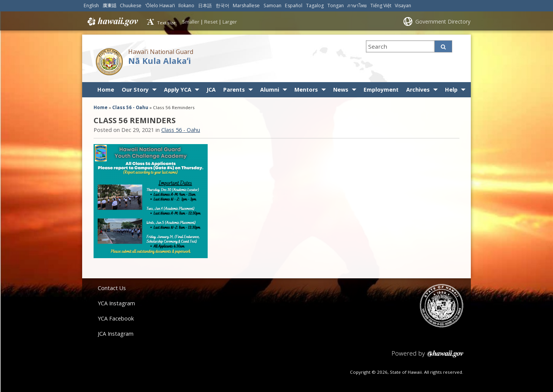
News (341, 90)
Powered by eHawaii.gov (428, 357)
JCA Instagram (116, 334)
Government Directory (443, 21)
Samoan (273, 6)
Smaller (191, 22)
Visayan (403, 6)
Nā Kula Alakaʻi (160, 61)
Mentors (306, 90)
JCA (211, 90)
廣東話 (110, 6)
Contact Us (112, 288)
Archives (418, 90)
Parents (234, 90)
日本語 (205, 6)
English (91, 6)
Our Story (135, 90)
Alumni (270, 90)
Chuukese (131, 6)
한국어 (222, 6)
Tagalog (315, 6)
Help (451, 90)
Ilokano (186, 6)
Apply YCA (178, 90)
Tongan (336, 6)
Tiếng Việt (381, 6)
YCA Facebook (116, 318)
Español (294, 6)
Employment (381, 90)
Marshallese (246, 6)
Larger (230, 22)
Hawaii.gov (112, 22)
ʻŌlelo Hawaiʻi (160, 6)
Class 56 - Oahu (130, 107)
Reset (211, 22)
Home (106, 90)
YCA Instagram (116, 303)
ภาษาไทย (357, 6)
